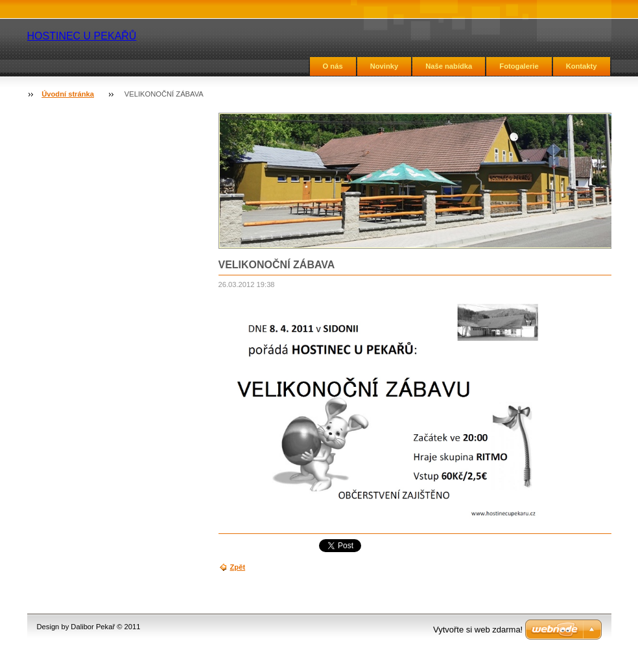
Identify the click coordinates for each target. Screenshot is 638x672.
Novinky (384, 66)
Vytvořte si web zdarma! (478, 630)
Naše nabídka (449, 66)
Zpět (238, 567)
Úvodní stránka (68, 94)
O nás (333, 66)
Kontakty (582, 66)
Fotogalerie (519, 66)
